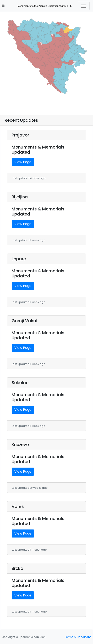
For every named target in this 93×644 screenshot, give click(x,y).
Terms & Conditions (78, 637)
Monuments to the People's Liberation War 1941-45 (44, 6)
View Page (23, 162)
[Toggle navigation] (84, 6)
